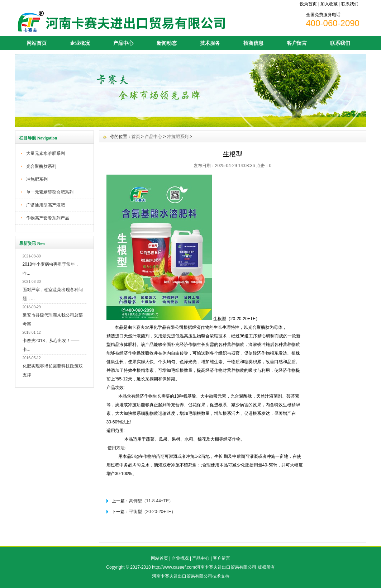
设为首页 (308, 4)
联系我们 (350, 4)
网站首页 (37, 43)
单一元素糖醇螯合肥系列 (50, 192)
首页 (136, 137)
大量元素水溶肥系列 (46, 153)
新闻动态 (167, 43)
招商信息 (253, 43)
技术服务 (210, 43)
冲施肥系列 (37, 179)
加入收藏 (329, 4)
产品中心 (123, 43)
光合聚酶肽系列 (41, 166)
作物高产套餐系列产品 (48, 218)
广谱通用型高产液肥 (46, 205)
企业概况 (80, 43)
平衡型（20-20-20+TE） (152, 512)
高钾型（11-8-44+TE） (151, 501)
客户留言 (297, 43)
